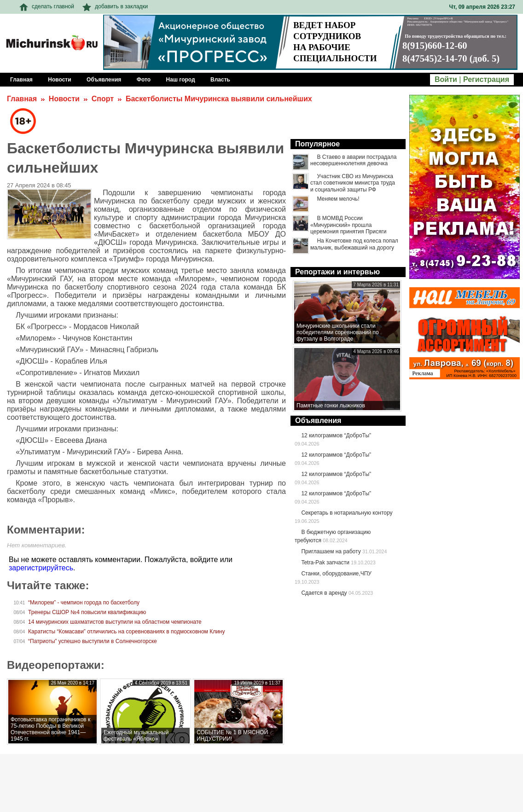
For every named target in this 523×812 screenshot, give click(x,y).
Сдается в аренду (324, 593)
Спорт (103, 99)
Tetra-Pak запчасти (325, 563)
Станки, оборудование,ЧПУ (336, 574)
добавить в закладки (115, 6)
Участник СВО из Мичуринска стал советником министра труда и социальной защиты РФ (353, 183)
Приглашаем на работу (331, 551)
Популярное (317, 144)
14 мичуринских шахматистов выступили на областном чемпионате (115, 622)
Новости (64, 99)
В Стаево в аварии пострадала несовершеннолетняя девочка (353, 160)
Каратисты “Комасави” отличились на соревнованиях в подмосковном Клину (126, 632)
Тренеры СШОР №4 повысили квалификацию (87, 612)
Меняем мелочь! (338, 199)
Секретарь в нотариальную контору (347, 513)
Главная (22, 99)
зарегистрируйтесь (41, 568)
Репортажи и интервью (337, 272)
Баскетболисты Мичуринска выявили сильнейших (219, 99)
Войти (446, 79)
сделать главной (47, 6)
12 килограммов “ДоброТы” (336, 435)
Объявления (318, 420)
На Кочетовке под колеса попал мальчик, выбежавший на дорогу (354, 244)
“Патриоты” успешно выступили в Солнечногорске (93, 641)
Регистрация (486, 79)
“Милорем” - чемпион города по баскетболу (84, 603)
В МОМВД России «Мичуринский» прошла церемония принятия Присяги (348, 225)
